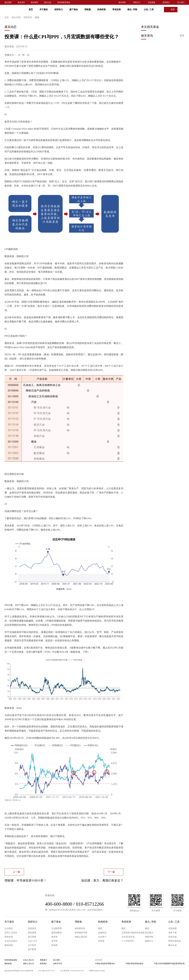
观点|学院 (18, 18)
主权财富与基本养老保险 (133, 933)
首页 (31, 10)
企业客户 (102, 937)
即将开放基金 (175, 941)
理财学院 (29, 18)
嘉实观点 (149, 933)
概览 (100, 928)
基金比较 (172, 937)
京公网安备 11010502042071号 (72, 971)
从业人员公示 (28, 960)
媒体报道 (9, 945)
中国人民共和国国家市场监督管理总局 (169, 964)
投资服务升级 (81, 933)
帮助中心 (137, 2)
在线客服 (151, 2)
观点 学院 (132, 10)
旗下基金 (74, 10)
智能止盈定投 (81, 937)
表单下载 (172, 933)
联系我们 (166, 2)
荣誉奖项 (9, 937)
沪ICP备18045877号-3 (47, 971)
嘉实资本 (21, 2)
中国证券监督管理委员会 (105, 964)
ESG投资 (32, 945)
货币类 (54, 941)
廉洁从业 (172, 945)
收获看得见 (80, 928)
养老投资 (117, 10)
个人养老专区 (128, 941)
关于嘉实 (44, 10)
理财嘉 (88, 10)
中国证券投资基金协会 (134, 964)
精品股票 (32, 933)
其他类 (54, 945)
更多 (182, 36)
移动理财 (122, 2)
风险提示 (43, 960)
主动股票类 (57, 928)
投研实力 (59, 10)
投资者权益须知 (11, 960)
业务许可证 (58, 964)
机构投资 (102, 10)
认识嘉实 (9, 928)
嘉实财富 (34, 2)
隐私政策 (8, 964)
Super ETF (32, 941)
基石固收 (32, 937)
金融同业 (102, 933)
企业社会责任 (11, 941)
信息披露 (172, 928)
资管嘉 (101, 941)
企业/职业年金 (128, 937)
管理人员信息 (11, 933)
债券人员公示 (28, 964)
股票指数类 (57, 933)
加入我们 (181, 2)
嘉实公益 (48, 2)
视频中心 (149, 941)
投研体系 (32, 928)
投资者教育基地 (64, 2)
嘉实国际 (8, 2)
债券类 (54, 937)
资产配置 (32, 949)
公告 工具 (149, 10)
